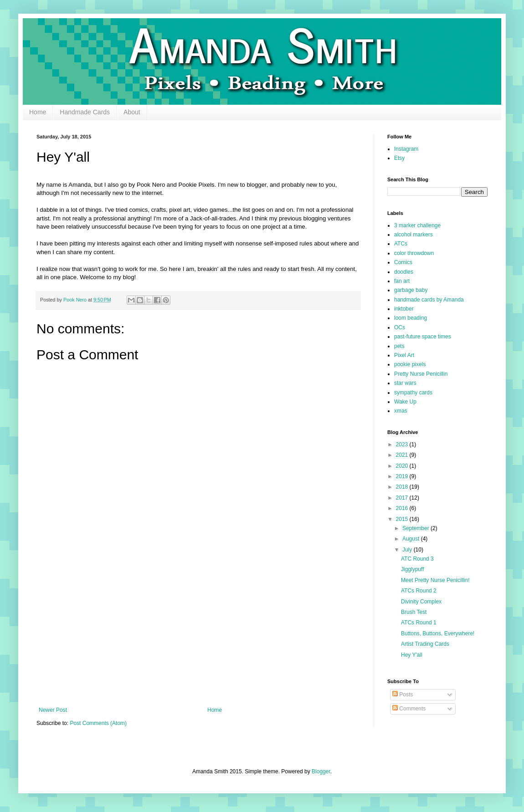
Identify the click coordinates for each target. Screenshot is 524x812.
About (132, 112)
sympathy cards (413, 393)
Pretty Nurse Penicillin (421, 374)
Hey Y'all (412, 655)
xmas (401, 411)
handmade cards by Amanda (429, 300)
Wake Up (405, 402)
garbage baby (411, 290)
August (412, 539)
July (408, 550)
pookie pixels (410, 364)
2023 (403, 444)
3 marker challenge (417, 225)
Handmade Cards (85, 112)
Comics (403, 262)
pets (399, 346)
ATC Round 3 (417, 559)
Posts (403, 695)
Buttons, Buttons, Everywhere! (438, 633)
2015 (403, 519)
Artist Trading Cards (425, 644)
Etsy (399, 158)
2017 (403, 498)
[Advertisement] (198, 632)
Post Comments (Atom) (98, 723)
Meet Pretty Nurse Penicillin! (435, 580)
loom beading (411, 318)
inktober (404, 309)
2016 (403, 508)
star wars (405, 383)
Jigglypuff (412, 569)
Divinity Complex (421, 602)
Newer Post (53, 710)
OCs (400, 327)
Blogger (321, 771)
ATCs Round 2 (419, 591)
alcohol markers (414, 235)
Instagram (406, 149)
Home (38, 112)
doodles (404, 272)
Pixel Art (404, 355)
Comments (409, 709)
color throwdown (414, 253)
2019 (403, 476)
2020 (403, 466)
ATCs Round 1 (419, 623)
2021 (403, 455)
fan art (402, 281)
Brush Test (414, 612)
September (416, 528)
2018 (403, 487)
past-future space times (423, 337)
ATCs (401, 244)
